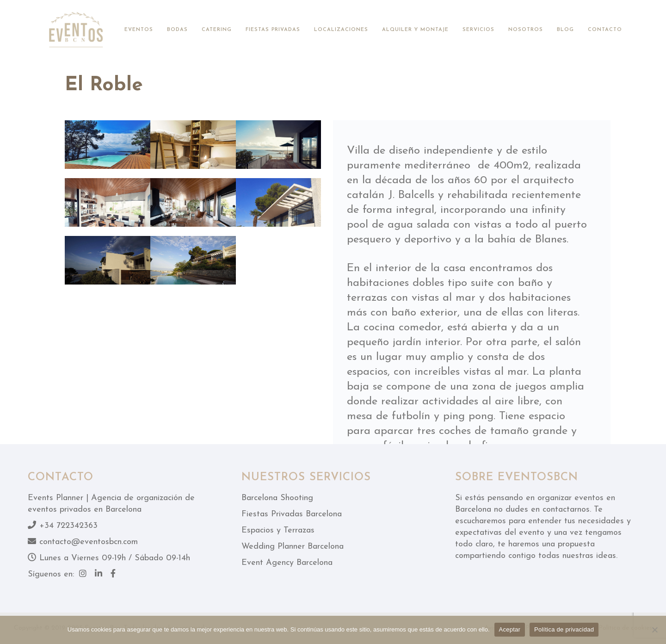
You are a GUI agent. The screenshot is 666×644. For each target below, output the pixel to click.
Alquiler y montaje (415, 30)
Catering (217, 30)
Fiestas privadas (273, 30)
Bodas (177, 30)
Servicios (478, 30)
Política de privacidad (564, 629)
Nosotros (526, 30)
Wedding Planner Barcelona (293, 547)
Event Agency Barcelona (287, 563)
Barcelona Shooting (277, 498)
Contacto (605, 30)
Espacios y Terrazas (278, 530)
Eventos (139, 30)
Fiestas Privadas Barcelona (292, 514)
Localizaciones (341, 30)
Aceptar (510, 629)
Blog (565, 30)
